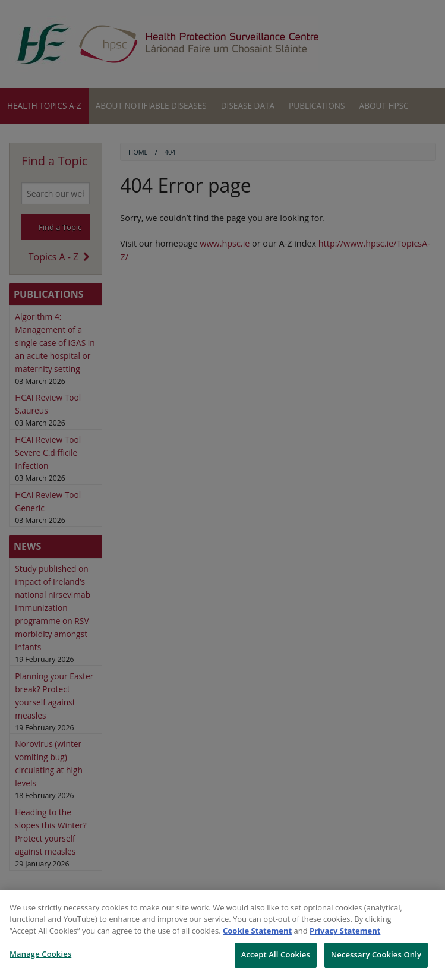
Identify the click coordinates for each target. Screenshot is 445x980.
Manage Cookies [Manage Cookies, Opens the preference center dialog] (40, 954)
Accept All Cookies (276, 954)
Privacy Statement (345, 931)
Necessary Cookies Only (376, 954)
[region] (222, 935)
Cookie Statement (257, 931)
